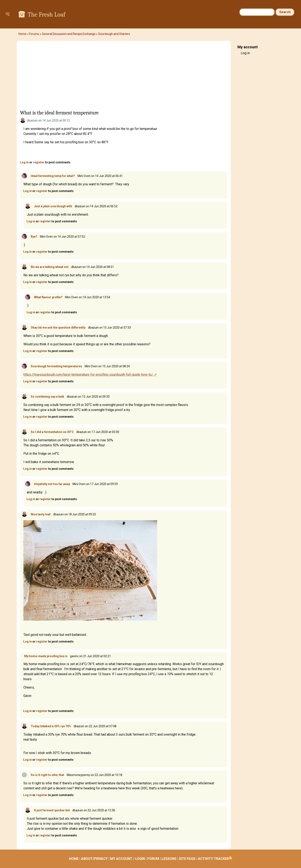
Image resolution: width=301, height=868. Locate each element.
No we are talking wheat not (50, 267)
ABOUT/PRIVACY (94, 859)
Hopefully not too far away (52, 484)
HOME (74, 859)
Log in (24, 162)
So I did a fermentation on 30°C (52, 432)
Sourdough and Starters (114, 34)
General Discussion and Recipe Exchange (69, 34)
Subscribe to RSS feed (231, 858)
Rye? (34, 237)
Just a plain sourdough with (53, 206)
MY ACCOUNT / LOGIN (128, 859)
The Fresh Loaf (46, 15)
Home (22, 34)
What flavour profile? (48, 297)
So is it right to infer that (47, 775)
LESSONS (169, 859)
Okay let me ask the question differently (58, 328)
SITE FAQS (187, 859)
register (39, 162)
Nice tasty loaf (41, 514)
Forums (34, 34)
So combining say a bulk (47, 397)
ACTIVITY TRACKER (213, 859)
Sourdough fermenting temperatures (56, 366)
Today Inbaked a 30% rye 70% (51, 726)
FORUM (153, 859)
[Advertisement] (124, 77)
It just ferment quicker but (52, 810)
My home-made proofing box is (46, 656)
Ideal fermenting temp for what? (53, 176)
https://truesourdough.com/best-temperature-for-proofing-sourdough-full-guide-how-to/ (88, 374)
